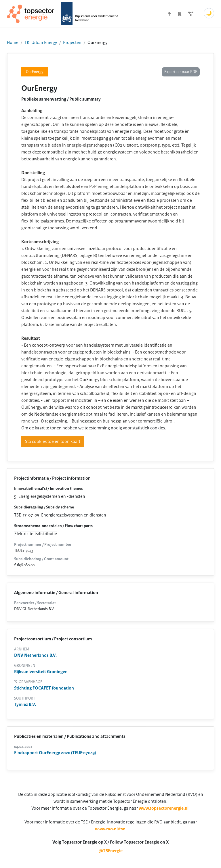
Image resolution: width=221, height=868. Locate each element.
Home (13, 43)
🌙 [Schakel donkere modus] (209, 13)
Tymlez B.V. (25, 704)
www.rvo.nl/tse (110, 829)
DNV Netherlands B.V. (35, 655)
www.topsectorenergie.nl (164, 808)
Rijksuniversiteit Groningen (41, 672)
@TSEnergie (111, 851)
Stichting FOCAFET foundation (44, 688)
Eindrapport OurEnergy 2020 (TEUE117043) (55, 753)
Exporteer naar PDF (181, 72)
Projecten (72, 43)
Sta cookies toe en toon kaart (53, 441)
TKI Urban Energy (41, 43)
